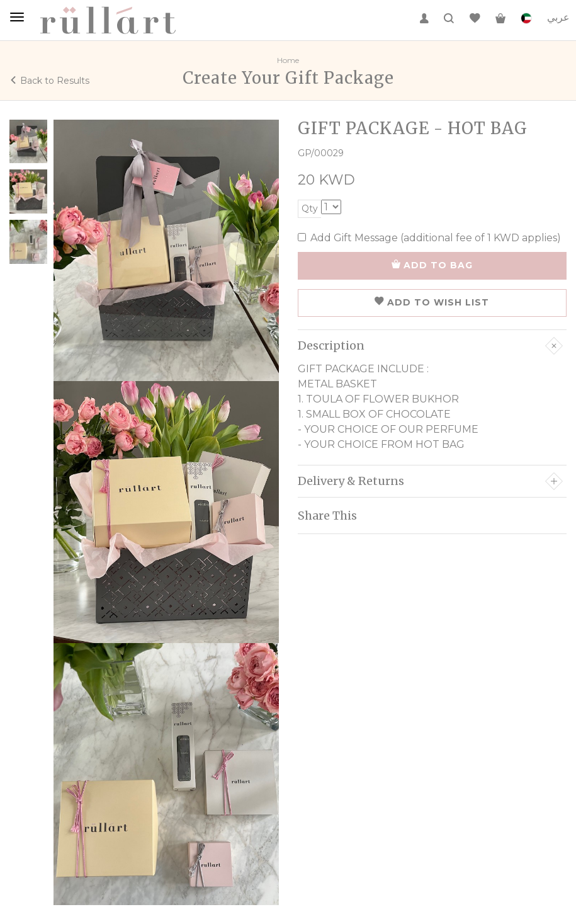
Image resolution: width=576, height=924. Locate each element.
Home (288, 60)
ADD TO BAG (432, 265)
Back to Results (49, 81)
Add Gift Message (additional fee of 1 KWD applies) (429, 238)
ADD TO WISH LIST (432, 302)
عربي (558, 17)
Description (431, 346)
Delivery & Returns (431, 481)
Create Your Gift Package (288, 78)
